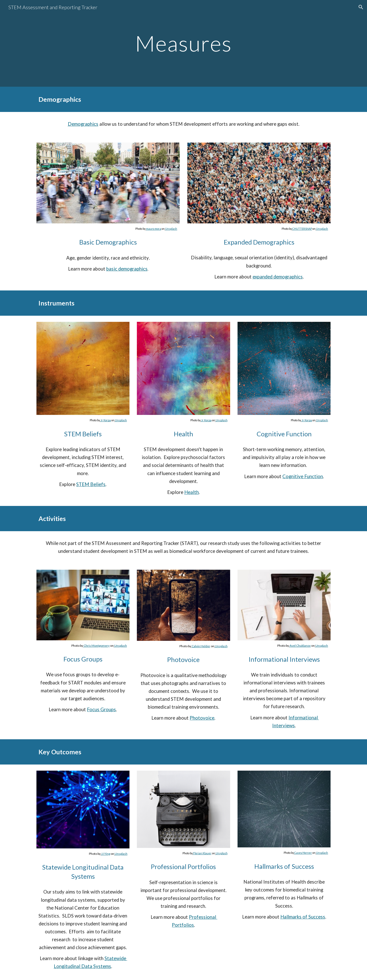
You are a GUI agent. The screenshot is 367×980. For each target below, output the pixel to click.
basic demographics (127, 269)
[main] (183, 43)
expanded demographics (278, 277)
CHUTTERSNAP (302, 229)
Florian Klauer (202, 853)
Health (192, 492)
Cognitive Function (303, 476)
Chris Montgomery (97, 646)
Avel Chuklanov (300, 646)
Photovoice (202, 718)
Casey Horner (303, 853)
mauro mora (154, 229)
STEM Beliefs (91, 484)
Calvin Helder (201, 646)
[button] (361, 7)
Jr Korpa (106, 420)
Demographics (83, 124)
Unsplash (171, 229)
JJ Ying (106, 854)
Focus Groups (101, 709)
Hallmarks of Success (303, 917)
